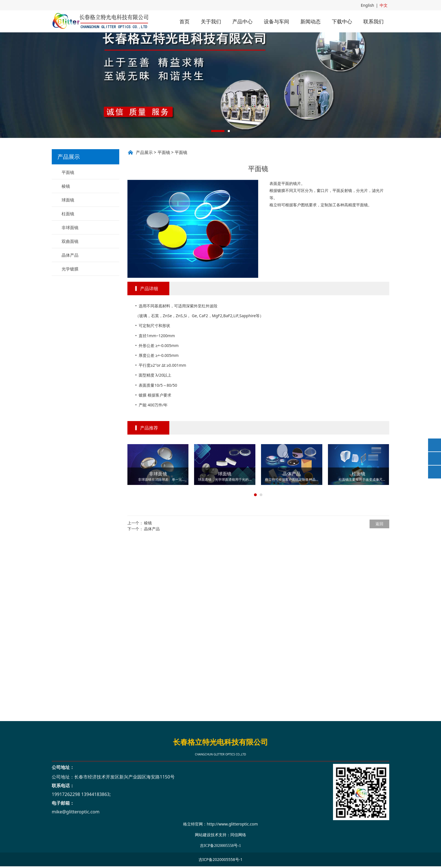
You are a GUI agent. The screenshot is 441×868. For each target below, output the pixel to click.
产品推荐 (149, 460)
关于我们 (211, 21)
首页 (184, 21)
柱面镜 (68, 246)
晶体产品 (70, 287)
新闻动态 (310, 21)
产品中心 (242, 21)
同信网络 (238, 835)
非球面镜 (70, 260)
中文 (384, 5)
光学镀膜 (70, 301)
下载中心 (342, 21)
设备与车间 (276, 21)
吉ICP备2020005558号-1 (221, 859)
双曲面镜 (70, 274)
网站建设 (203, 835)
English (368, 5)
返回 (379, 556)
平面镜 (68, 205)
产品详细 (149, 321)
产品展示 (144, 185)
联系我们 (373, 21)
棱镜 (66, 218)
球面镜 (68, 232)
